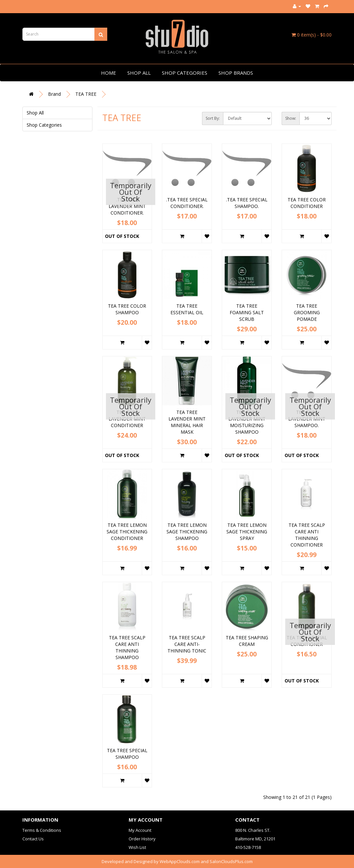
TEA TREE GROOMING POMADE (307, 312)
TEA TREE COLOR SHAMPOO (127, 309)
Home (109, 73)
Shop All (139, 73)
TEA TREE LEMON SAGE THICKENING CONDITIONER (127, 532)
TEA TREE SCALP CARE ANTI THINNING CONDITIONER (307, 535)
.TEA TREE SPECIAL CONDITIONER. (187, 203)
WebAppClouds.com (180, 861)
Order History (142, 839)
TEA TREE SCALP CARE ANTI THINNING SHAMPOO (127, 647)
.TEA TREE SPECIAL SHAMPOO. (247, 203)
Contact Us (33, 839)
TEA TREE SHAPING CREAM (247, 641)
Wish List (137, 847)
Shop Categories (185, 73)
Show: (291, 118)
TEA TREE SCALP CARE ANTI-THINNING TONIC (187, 644)
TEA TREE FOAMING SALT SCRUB (247, 312)
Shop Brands (236, 73)
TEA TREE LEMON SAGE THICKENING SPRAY (247, 532)
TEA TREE (86, 94)
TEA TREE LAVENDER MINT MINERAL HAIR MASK (187, 422)
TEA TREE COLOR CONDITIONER (307, 203)
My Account (140, 830)
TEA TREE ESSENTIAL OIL (187, 309)
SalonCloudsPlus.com (231, 861)
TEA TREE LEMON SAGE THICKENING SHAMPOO (187, 532)
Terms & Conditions (42, 830)
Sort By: (213, 118)
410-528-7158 (248, 847)
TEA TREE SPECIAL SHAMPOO (127, 754)
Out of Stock (122, 236)
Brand (54, 94)
